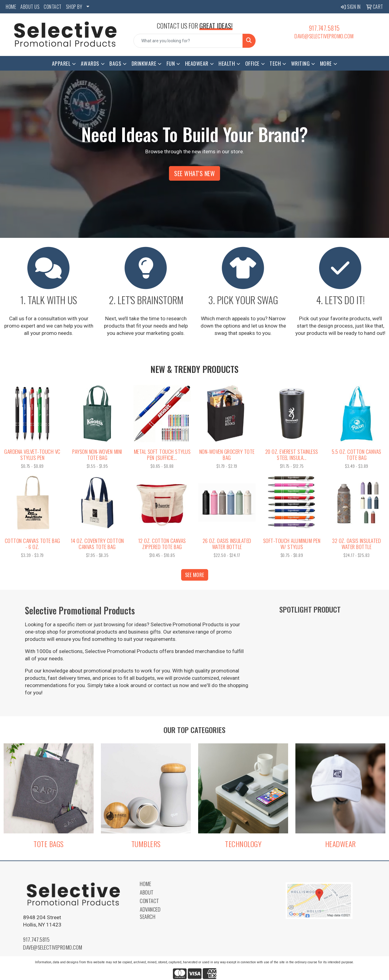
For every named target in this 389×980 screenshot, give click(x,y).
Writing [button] (301, 63)
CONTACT (53, 7)
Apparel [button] (61, 63)
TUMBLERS (146, 844)
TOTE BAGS (49, 844)
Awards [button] (90, 63)
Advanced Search (150, 913)
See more (195, 575)
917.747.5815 (324, 28)
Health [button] (227, 63)
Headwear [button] (197, 63)
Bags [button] (115, 63)
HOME (11, 7)
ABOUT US (30, 7)
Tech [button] (275, 63)
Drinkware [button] (144, 63)
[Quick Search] (188, 41)
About (147, 892)
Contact (150, 901)
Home (145, 884)
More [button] (326, 63)
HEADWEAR (341, 844)
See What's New (194, 173)
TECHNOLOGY (243, 844)
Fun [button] (171, 63)
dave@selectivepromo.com (324, 36)
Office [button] (252, 63)
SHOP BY (74, 7)
